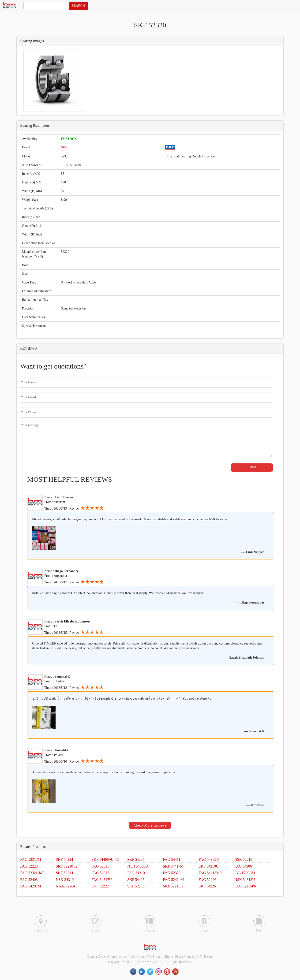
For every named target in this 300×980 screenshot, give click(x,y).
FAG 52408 (29, 880)
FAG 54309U (209, 859)
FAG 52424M (173, 880)
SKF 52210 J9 (67, 866)
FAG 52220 (29, 866)
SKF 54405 (136, 880)
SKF (64, 147)
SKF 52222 (100, 886)
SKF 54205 (136, 859)
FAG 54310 (136, 873)
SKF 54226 (207, 886)
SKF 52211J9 (173, 886)
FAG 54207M (31, 886)
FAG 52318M (31, 859)
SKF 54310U (209, 866)
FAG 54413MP (210, 873)
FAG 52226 (208, 880)
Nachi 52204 (65, 886)
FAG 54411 (172, 859)
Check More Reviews (150, 825)
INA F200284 (245, 873)
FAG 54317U (102, 880)
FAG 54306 (243, 866)
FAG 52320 (172, 873)
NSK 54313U (245, 880)
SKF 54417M (173, 866)
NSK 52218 (243, 859)
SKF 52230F (137, 886)
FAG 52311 (100, 866)
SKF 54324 (64, 859)
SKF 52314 (64, 873)
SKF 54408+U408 (105, 859)
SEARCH (78, 6)
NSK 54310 (65, 880)
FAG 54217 (100, 873)
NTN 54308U (138, 866)
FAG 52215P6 (245, 886)
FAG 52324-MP (32, 873)
